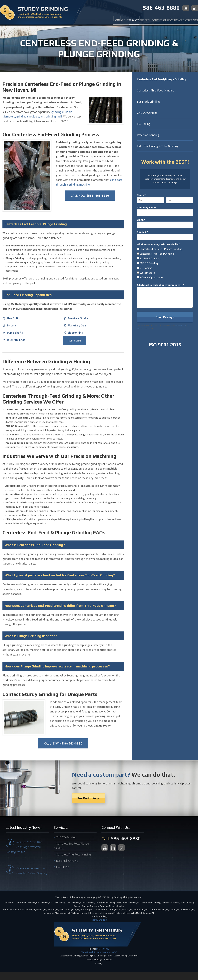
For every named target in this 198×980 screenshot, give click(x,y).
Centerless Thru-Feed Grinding (156, 90)
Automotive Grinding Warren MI (76, 956)
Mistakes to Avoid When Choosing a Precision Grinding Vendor (25, 847)
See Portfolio (89, 798)
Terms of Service (143, 328)
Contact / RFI (187, 18)
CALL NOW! (90, 195)
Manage (108, 960)
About (99, 18)
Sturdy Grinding (99, 920)
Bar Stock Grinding (148, 102)
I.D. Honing (144, 124)
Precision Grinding (148, 135)
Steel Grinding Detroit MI (126, 956)
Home (87, 18)
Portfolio (130, 18)
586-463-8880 (161, 8)
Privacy (99, 963)
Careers (147, 18)
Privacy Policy (181, 325)
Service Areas (166, 18)
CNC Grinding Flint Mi (102, 956)
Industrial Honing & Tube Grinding (158, 146)
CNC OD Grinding (147, 113)
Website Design (94, 960)
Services (113, 18)
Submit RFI (75, 341)
